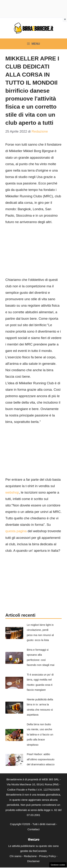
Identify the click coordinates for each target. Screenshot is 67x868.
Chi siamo (16, 856)
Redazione (30, 856)
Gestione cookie (58, 865)
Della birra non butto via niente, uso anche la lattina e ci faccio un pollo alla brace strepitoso (40, 734)
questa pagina (16, 531)
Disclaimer (33, 861)
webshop (12, 492)
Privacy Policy (47, 856)
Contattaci (34, 829)
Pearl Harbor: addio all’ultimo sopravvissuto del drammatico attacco (41, 759)
